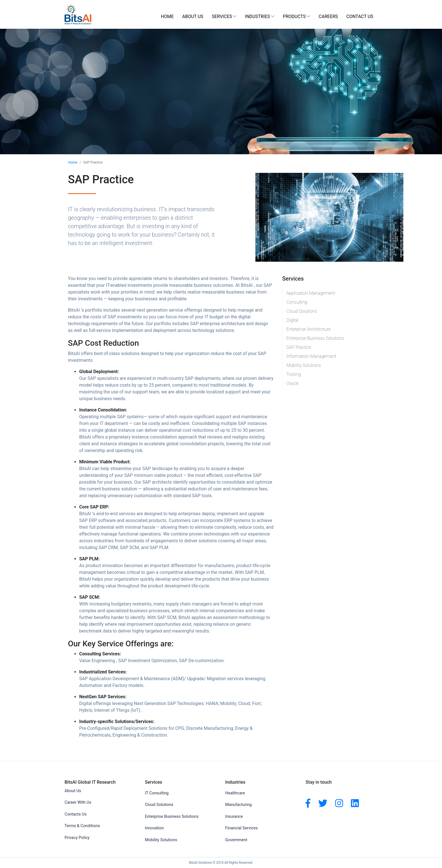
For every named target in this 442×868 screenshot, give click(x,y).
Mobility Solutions (304, 365)
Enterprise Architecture (309, 329)
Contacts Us (76, 814)
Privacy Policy (77, 838)
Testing (294, 374)
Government (236, 840)
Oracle (293, 383)
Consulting (297, 302)
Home (167, 16)
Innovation (154, 828)
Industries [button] (258, 16)
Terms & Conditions (82, 826)
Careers (328, 16)
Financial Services (241, 828)
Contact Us (360, 16)
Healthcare (235, 793)
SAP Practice (299, 347)
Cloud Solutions (302, 311)
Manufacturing (238, 805)
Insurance (234, 817)
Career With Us (78, 802)
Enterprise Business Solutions (315, 338)
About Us (193, 16)
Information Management (311, 356)
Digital (292, 320)
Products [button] (294, 16)
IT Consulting (157, 793)
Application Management (311, 293)
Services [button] (222, 16)
